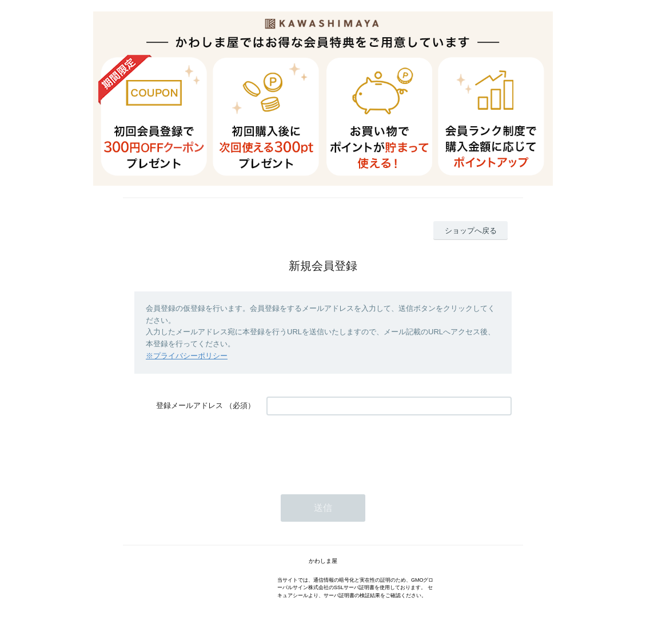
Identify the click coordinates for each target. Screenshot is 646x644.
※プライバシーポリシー (187, 356)
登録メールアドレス (190, 405)
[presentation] (353, 449)
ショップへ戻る (471, 231)
